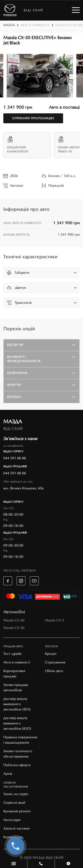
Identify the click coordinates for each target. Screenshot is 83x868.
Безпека (14, 397)
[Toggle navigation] (76, 10)
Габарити (42, 272)
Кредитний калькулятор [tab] (27, 145)
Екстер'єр (15, 345)
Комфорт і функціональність (24, 359)
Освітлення (17, 373)
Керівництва (13, 837)
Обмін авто (54, 671)
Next (76, 77)
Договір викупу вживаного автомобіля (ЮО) (17, 723)
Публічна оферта (17, 765)
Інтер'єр (14, 385)
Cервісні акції (14, 802)
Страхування (55, 662)
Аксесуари (12, 820)
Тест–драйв (12, 654)
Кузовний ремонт (17, 811)
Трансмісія (42, 302)
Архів (8, 774)
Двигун (42, 287)
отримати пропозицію (33, 118)
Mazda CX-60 (14, 620)
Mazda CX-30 (14, 628)
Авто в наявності (17, 662)
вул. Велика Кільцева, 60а (23, 488)
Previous (7, 77)
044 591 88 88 (15, 458)
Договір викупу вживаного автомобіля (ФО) (17, 704)
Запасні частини (16, 828)
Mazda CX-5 (54, 620)
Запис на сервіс (16, 794)
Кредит (51, 654)
